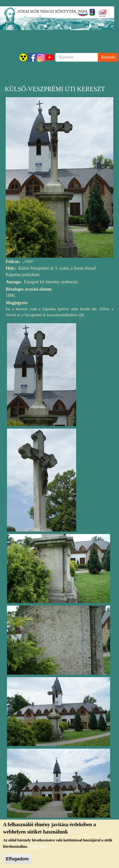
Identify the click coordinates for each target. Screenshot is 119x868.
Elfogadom (17, 859)
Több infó (38, 847)
